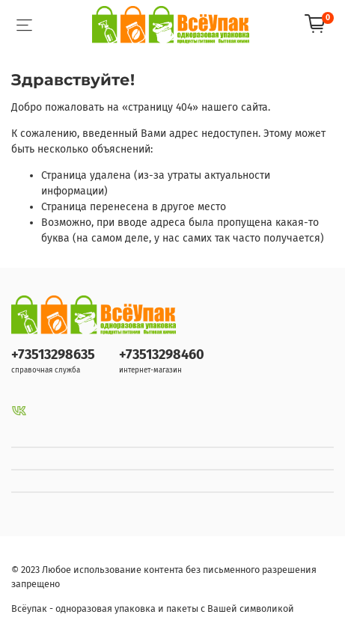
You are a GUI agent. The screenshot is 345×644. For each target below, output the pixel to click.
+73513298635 (53, 355)
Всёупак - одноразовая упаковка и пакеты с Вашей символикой (153, 608)
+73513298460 (162, 355)
